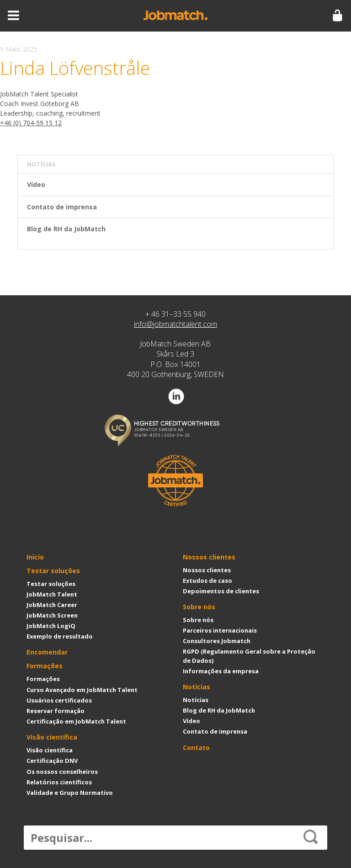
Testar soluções (53, 571)
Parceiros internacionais (220, 630)
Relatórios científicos (59, 782)
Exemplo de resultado (60, 636)
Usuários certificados (59, 700)
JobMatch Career (52, 605)
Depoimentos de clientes (221, 591)
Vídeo (36, 184)
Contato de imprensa (62, 207)
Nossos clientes (209, 557)
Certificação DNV (52, 761)
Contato (196, 748)
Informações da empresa (221, 671)
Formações (45, 666)
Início (35, 557)
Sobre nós (199, 607)
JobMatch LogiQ (51, 626)
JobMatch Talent (52, 594)
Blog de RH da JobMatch (66, 229)
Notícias (197, 687)
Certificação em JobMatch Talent (76, 721)
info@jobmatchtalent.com (175, 324)
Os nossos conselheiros (62, 772)
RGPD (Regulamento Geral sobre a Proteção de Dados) (249, 656)
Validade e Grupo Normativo (70, 793)
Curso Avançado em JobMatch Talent (82, 690)
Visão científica (52, 737)
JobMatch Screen (52, 615)
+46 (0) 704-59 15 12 (31, 123)
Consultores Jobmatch (217, 641)
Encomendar (47, 652)
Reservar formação (56, 711)
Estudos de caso (207, 580)
